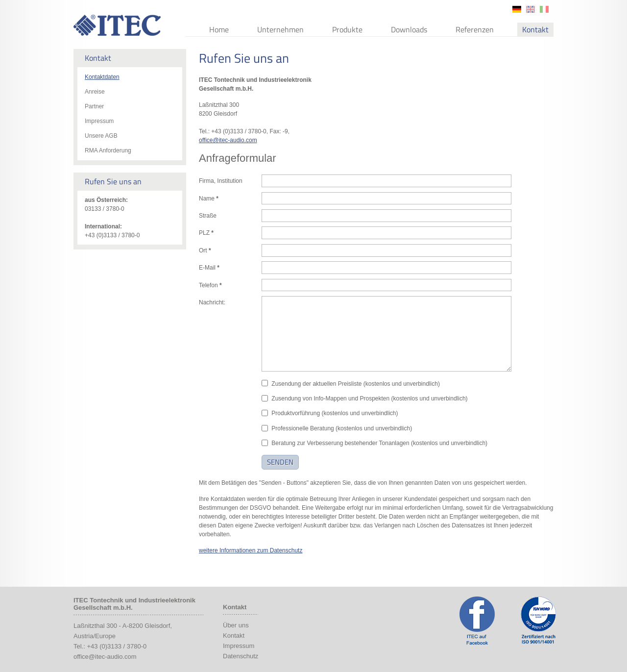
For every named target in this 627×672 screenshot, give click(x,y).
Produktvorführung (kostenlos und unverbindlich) (335, 413)
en (531, 9)
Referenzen (475, 29)
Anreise (95, 92)
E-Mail (209, 268)
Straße (208, 216)
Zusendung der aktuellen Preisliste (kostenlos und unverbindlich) (356, 384)
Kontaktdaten (102, 77)
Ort (205, 250)
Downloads (409, 29)
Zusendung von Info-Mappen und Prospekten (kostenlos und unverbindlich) (369, 398)
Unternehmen (280, 29)
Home (219, 29)
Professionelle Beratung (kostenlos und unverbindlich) (342, 428)
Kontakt (535, 29)
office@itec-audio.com (228, 140)
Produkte (347, 29)
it (544, 9)
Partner (94, 106)
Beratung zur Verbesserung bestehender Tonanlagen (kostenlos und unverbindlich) (379, 443)
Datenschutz (241, 656)
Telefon (210, 285)
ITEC (117, 25)
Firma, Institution (221, 181)
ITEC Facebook (477, 621)
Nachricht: (212, 302)
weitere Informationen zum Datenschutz (251, 550)
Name (209, 199)
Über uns (236, 625)
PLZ (206, 233)
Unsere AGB (101, 136)
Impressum (99, 121)
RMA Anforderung (108, 150)
